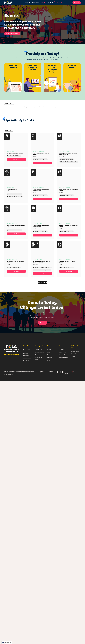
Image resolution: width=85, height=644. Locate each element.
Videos (49, 349)
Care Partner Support (38, 358)
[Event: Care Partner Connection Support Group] (69, 186)
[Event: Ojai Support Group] (16, 186)
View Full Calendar (12, 34)
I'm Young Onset (27, 358)
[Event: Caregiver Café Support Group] (16, 150)
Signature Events (63, 358)
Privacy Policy (42, 372)
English (6, 643)
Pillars (49, 360)
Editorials (50, 358)
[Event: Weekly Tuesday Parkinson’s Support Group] (42, 186)
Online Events (63, 352)
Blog (48, 352)
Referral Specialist (40, 352)
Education (35, 3)
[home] (12, 3)
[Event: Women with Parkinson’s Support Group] (69, 222)
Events (43, 3)
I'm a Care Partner (28, 361)
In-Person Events (63, 355)
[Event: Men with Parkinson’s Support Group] (42, 150)
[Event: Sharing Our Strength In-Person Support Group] (69, 150)
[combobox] (7, 643)
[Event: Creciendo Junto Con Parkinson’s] (16, 222)
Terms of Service (51, 372)
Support (27, 3)
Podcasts (50, 355)
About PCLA (74, 354)
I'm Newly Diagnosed (26, 354)
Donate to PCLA (75, 351)
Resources (38, 355)
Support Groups (39, 349)
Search (58, 3)
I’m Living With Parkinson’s (27, 350)
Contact (50, 3)
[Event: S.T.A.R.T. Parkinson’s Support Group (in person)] (42, 259)
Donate (77, 3)
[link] (16, 160)
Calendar (61, 349)
